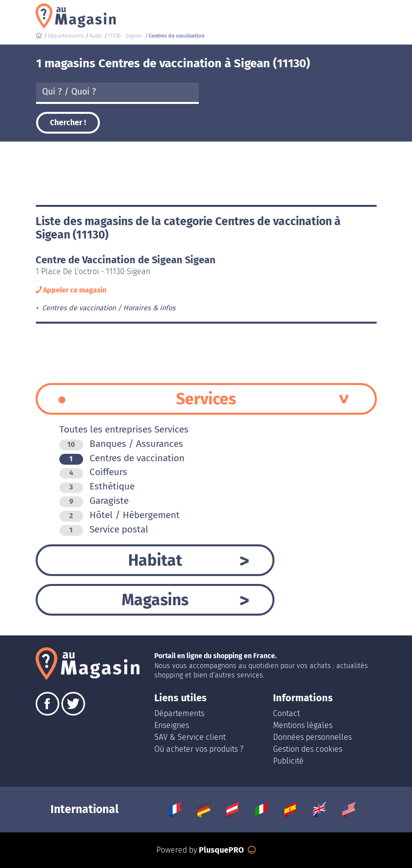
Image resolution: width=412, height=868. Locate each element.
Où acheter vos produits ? (199, 749)
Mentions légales (303, 725)
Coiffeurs (93, 472)
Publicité (288, 761)
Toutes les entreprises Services (124, 429)
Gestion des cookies (308, 749)
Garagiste (94, 501)
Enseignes (172, 725)
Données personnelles (312, 737)
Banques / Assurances (121, 444)
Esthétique (97, 486)
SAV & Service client (190, 737)
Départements (179, 713)
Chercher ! (68, 122)
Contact (286, 713)
